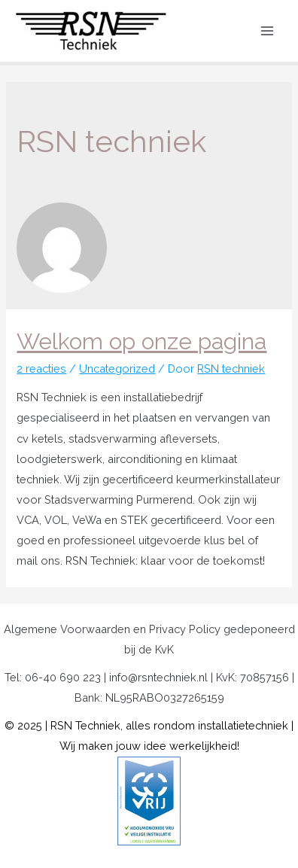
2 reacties (41, 369)
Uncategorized (117, 369)
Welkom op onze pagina (141, 341)
